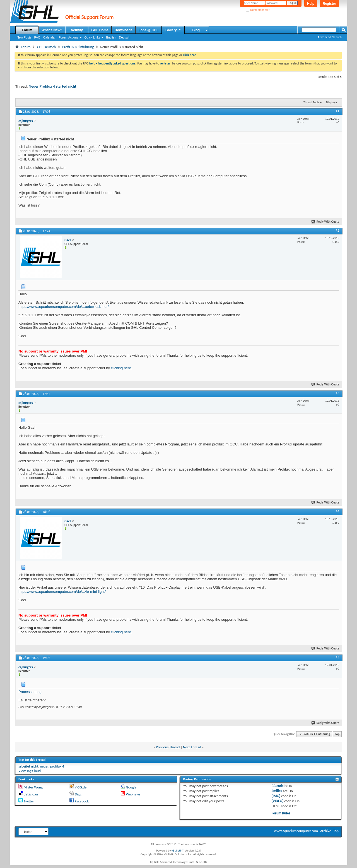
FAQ (37, 37)
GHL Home (100, 30)
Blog (196, 30)
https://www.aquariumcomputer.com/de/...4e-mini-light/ (62, 592)
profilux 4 (57, 766)
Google (131, 787)
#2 (337, 231)
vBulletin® (178, 851)
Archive (326, 831)
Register (329, 4)
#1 (337, 111)
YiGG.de (81, 787)
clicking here (121, 368)
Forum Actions (68, 37)
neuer (44, 766)
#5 (337, 657)
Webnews (133, 794)
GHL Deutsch (46, 47)
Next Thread (192, 747)
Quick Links (92, 37)
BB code (278, 786)
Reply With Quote (325, 222)
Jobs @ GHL (149, 30)
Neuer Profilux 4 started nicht (53, 86)
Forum (27, 30)
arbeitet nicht (28, 766)
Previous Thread (168, 747)
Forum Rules (281, 813)
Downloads (124, 30)
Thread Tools (311, 102)
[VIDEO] (278, 801)
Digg (78, 794)
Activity (77, 30)
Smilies (277, 791)
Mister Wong (33, 787)
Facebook (82, 801)
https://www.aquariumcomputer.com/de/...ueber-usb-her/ (64, 307)
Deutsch (124, 37)
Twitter (29, 801)
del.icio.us (31, 794)
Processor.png (30, 692)
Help (311, 4)
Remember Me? (258, 10)
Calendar (50, 37)
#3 (337, 393)
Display (331, 102)
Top (337, 734)
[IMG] (276, 796)
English (111, 37)
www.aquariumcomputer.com (296, 831)
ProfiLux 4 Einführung (78, 47)
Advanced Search (330, 37)
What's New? (52, 30)
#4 (337, 511)
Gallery (173, 30)
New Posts (24, 37)
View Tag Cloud (30, 771)
